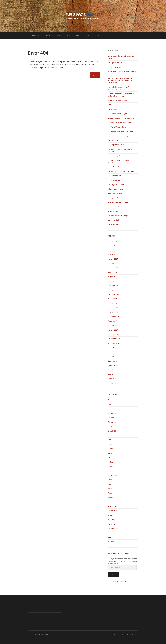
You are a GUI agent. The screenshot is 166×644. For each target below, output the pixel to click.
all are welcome (113, 211)
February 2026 (113, 241)
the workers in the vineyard (118, 114)
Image (110, 453)
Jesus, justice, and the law (117, 180)
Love (110, 471)
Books (58, 36)
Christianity (112, 413)
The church (112, 524)
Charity (111, 409)
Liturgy (110, 466)
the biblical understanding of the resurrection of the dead (120, 88)
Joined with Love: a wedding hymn (120, 131)
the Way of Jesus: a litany (117, 127)
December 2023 (114, 268)
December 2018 (114, 334)
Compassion (112, 426)
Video (110, 537)
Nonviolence (112, 475)
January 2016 (113, 365)
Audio (110, 400)
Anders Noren (127, 634)
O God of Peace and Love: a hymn (120, 122)
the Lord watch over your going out (120, 215)
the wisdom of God (115, 207)
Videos (68, 36)
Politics (110, 497)
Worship (111, 542)
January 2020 (113, 308)
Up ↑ (136, 634)
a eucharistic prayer (115, 193)
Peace (110, 488)
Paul (109, 484)
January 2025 (113, 259)
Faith (110, 435)
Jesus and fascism (114, 67)
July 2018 (111, 348)
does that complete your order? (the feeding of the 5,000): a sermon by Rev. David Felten (122, 80)
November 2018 (114, 339)
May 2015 (111, 374)
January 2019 (113, 330)
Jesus (110, 457)
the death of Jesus (114, 176)
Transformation (113, 528)
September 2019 (114, 316)
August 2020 (112, 299)
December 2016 (114, 361)
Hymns (110, 449)
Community (112, 422)
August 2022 (112, 277)
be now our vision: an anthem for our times (121, 57)
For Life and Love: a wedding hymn (120, 136)
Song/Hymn (112, 519)
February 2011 (113, 383)
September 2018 (114, 343)
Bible (110, 404)
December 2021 (114, 286)
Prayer (110, 502)
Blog (99, 36)
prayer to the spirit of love (117, 100)
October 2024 (113, 263)
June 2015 (112, 370)
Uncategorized (113, 533)
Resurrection (112, 511)
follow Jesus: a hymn (115, 189)
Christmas (112, 417)
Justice (110, 462)
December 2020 (114, 294)
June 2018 (112, 352)
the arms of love (114, 224)
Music (77, 36)
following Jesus (35, 36)
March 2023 (112, 272)
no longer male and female (117, 198)
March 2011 (112, 379)
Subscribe (113, 574)
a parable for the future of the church (121, 118)
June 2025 (112, 250)
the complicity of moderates (118, 156)
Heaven (111, 444)
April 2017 (112, 356)
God (109, 105)
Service (110, 515)
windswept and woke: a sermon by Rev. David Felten (122, 73)
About (49, 36)
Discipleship (112, 431)
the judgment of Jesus (116, 145)
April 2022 (112, 281)
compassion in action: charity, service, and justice (123, 161)
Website (87, 36)
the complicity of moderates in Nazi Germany (121, 150)
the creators (112, 109)
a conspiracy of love (115, 63)
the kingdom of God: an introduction (121, 171)
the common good (114, 140)
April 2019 (112, 325)
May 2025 (111, 254)
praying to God (113, 220)
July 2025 (111, 246)
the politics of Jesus (115, 167)
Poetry (110, 493)
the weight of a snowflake (117, 185)
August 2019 (112, 321)
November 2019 (114, 312)
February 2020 (113, 303)
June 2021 (112, 290)
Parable (111, 480)
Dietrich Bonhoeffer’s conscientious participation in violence (121, 95)
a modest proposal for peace (118, 202)
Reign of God (112, 506)
